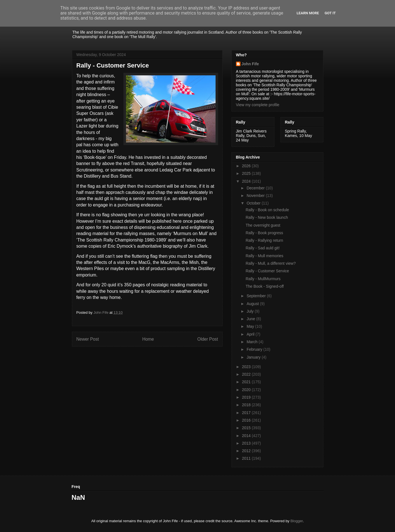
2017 (247, 413)
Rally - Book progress (264, 233)
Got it (330, 13)
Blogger (296, 521)
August (253, 304)
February (255, 349)
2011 (247, 458)
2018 (247, 405)
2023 (247, 367)
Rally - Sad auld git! (262, 248)
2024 (247, 181)
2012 (247, 451)
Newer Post (88, 339)
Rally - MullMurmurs (263, 279)
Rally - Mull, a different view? (271, 263)
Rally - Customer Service (267, 271)
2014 (247, 436)
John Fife (250, 64)
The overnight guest (263, 225)
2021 (247, 382)
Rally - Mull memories (264, 256)
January (254, 357)
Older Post (208, 339)
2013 (247, 443)
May (251, 326)
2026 (247, 166)
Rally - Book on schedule (267, 210)
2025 (247, 173)
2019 (247, 397)
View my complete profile (258, 105)
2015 (247, 428)
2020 (247, 390)
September (257, 296)
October (254, 203)
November (256, 196)
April (251, 334)
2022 (247, 374)
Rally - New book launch (267, 217)
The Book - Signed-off (265, 286)
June (251, 319)
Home (148, 339)
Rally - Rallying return (264, 240)
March (253, 342)
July (251, 311)
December (256, 188)
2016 (247, 420)
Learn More (308, 13)
